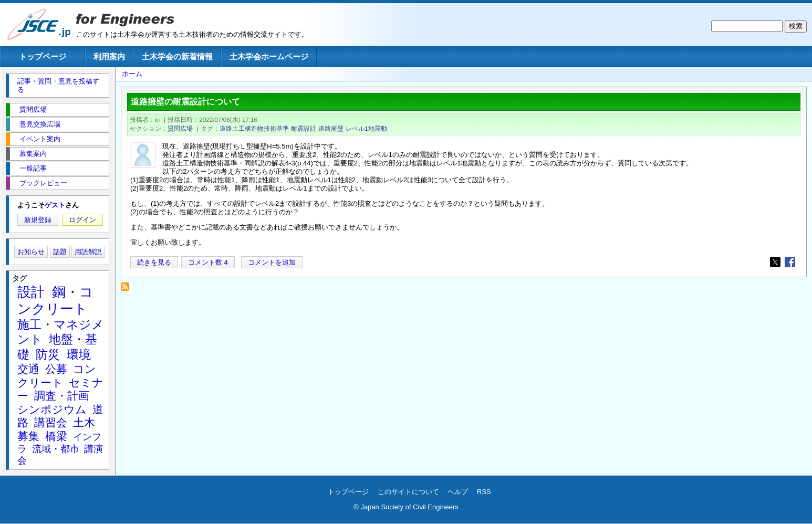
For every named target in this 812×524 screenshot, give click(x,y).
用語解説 (88, 252)
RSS (484, 492)
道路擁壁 (331, 128)
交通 (28, 369)
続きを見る (154, 262)
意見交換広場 (40, 124)
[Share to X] (775, 262)
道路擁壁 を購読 (128, 290)
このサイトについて (408, 492)
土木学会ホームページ (269, 56)
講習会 (51, 422)
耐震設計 (304, 128)
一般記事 (33, 168)
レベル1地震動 (366, 128)
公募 (56, 369)
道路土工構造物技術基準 (254, 128)
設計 (31, 292)
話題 (60, 252)
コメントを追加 (272, 262)
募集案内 (33, 154)
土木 (84, 422)
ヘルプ (458, 492)
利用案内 (109, 56)
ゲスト (55, 205)
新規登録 (38, 220)
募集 (28, 436)
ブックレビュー (43, 183)
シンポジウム (52, 409)
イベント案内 (40, 139)
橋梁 (56, 436)
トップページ (43, 56)
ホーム (132, 74)
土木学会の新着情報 (177, 56)
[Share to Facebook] (790, 262)
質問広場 (180, 128)
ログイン (82, 220)
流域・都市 (56, 449)
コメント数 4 (208, 262)
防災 (48, 354)
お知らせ (31, 252)
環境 (79, 354)
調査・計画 (62, 396)
